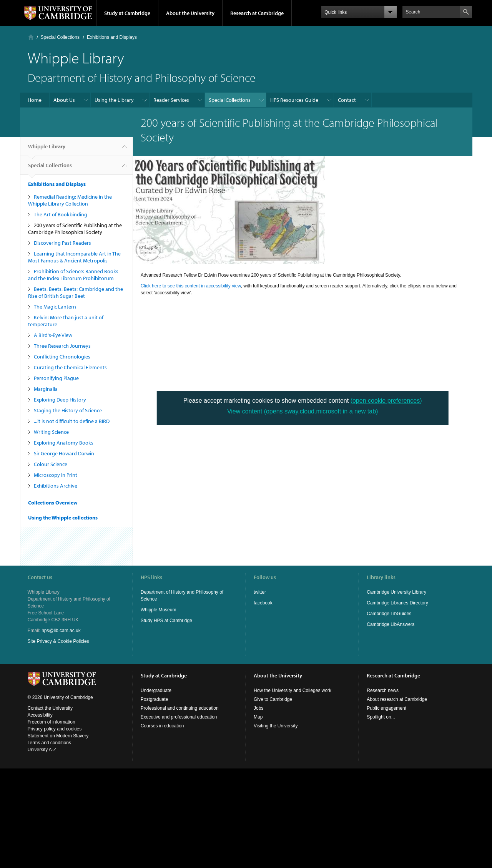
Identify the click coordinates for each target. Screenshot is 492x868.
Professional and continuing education (180, 708)
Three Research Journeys (62, 346)
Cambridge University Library (396, 592)
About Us (64, 100)
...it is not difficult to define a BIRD (72, 421)
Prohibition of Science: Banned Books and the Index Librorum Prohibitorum (73, 275)
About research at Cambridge (397, 699)
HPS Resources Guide (294, 100)
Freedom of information (52, 722)
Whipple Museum (159, 610)
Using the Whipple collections (63, 518)
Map (258, 717)
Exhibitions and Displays (112, 37)
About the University (190, 13)
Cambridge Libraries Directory (397, 603)
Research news (383, 690)
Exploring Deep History (60, 400)
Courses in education (162, 726)
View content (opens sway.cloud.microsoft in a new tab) (303, 411)
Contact (347, 100)
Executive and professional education (179, 717)
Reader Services (171, 100)
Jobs (258, 708)
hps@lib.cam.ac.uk (61, 631)
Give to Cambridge (273, 699)
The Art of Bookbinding (61, 214)
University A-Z (42, 750)
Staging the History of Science (68, 410)
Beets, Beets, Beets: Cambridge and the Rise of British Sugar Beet (76, 292)
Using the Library (114, 100)
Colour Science (51, 464)
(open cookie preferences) (386, 401)
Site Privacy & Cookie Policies (58, 641)
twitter (260, 592)
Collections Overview (53, 503)
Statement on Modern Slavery (58, 736)
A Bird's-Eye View (53, 335)
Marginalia (46, 389)
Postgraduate (154, 699)
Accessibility (40, 715)
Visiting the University (276, 726)
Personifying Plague (56, 378)
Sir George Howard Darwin (64, 453)
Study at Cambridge (127, 13)
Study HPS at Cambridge (166, 621)
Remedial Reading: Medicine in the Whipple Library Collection (70, 200)
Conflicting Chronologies (62, 357)
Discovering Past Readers (62, 243)
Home (31, 37)
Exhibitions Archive (56, 486)
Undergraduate (156, 690)
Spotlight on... (381, 717)
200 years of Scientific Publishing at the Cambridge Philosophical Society (75, 229)
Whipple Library (47, 149)
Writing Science (51, 432)
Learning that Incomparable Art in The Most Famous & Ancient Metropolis (74, 257)
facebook (263, 603)
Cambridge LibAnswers (391, 624)
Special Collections (60, 37)
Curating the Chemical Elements (70, 367)
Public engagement (386, 708)
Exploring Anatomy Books (64, 443)
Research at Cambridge (257, 13)
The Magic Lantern (55, 307)
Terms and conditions (49, 743)
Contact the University (50, 708)
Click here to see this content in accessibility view (191, 286)
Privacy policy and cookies (55, 729)
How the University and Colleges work (293, 690)
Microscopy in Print (56, 475)
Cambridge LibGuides (389, 614)
